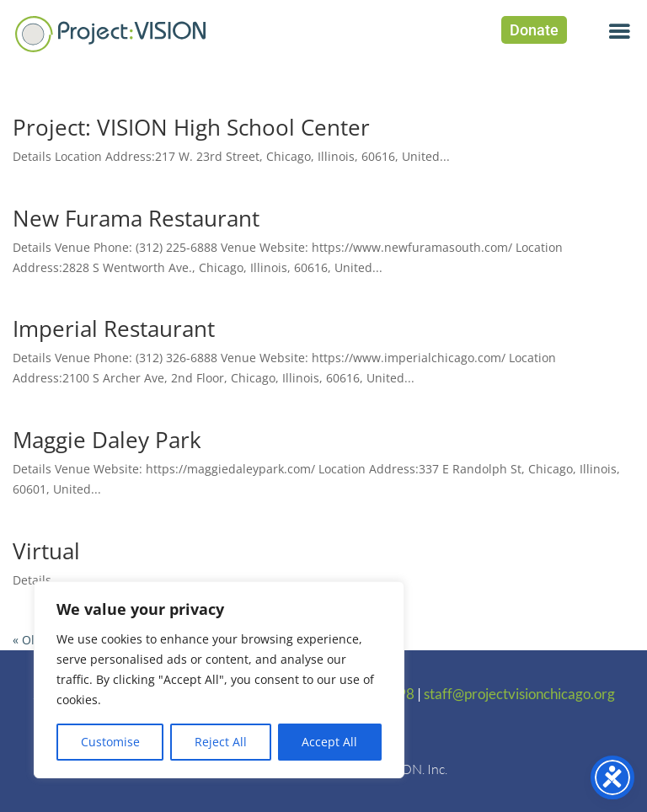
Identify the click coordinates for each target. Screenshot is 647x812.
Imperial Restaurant (114, 329)
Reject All (221, 742)
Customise (110, 742)
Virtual (46, 551)
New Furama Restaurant (136, 218)
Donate (534, 30)
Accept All (329, 742)
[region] (219, 680)
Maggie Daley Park (107, 440)
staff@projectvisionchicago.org (519, 694)
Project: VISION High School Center (191, 127)
